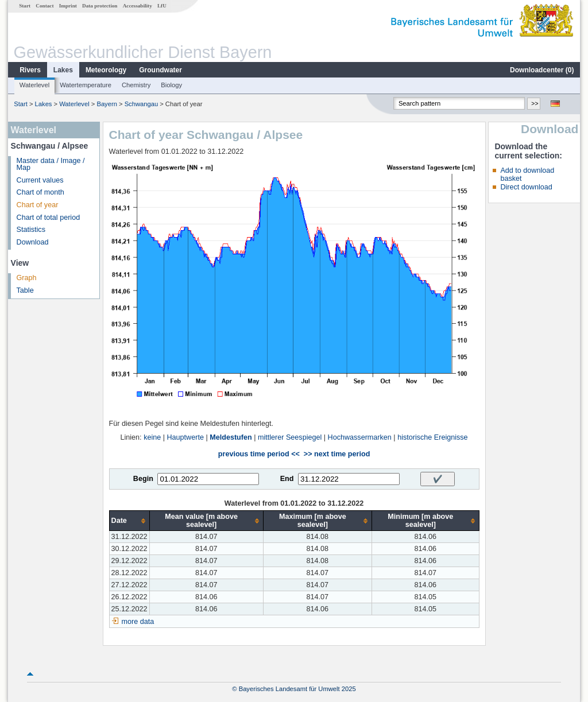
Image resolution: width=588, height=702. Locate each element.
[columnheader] (129, 521)
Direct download (526, 187)
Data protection (100, 6)
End (287, 479)
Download (33, 242)
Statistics (31, 230)
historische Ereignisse (433, 437)
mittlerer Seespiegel (290, 437)
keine (152, 437)
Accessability (138, 6)
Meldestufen (231, 437)
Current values (40, 180)
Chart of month (40, 192)
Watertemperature (86, 85)
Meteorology (106, 70)
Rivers (30, 70)
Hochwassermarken (360, 437)
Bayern (107, 104)
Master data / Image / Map (51, 164)
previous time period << (259, 454)
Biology (171, 85)
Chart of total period (49, 218)
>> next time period (337, 454)
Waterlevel (34, 85)
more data (138, 622)
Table (25, 290)
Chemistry (136, 85)
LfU (162, 6)
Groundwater (160, 70)
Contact (45, 6)
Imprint (68, 6)
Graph (27, 278)
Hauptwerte (185, 437)
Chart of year (38, 205)
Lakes (63, 70)
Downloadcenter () (542, 70)
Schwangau (141, 104)
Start (25, 6)
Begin (143, 479)
